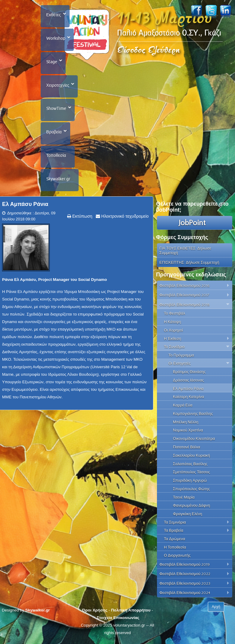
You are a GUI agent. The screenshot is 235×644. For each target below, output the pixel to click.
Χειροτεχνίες (58, 86)
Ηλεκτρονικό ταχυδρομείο (124, 219)
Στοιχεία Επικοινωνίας (118, 621)
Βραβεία (54, 134)
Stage (52, 63)
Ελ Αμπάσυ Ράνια (25, 207)
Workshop (56, 39)
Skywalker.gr (58, 182)
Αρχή (216, 610)
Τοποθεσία (56, 158)
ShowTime (56, 110)
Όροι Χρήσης (95, 613)
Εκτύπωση (82, 219)
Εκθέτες (54, 15)
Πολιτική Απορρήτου (131, 613)
